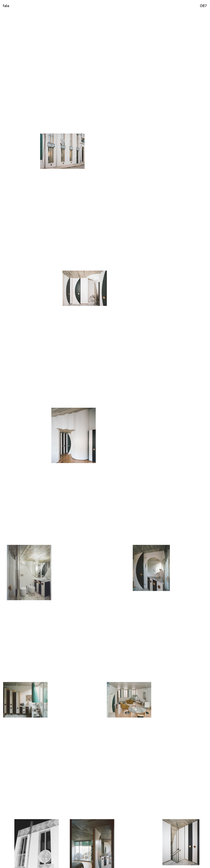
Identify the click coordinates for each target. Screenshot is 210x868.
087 (203, 5)
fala (6, 5)
